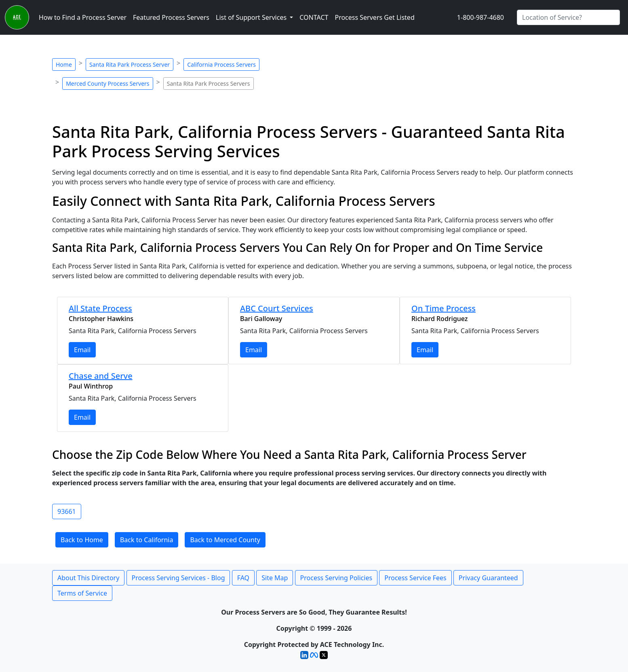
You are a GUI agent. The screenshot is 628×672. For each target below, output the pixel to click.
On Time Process (444, 308)
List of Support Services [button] (252, 17)
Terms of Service (82, 593)
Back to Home (82, 540)
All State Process (100, 308)
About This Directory (88, 578)
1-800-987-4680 (480, 17)
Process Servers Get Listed (374, 17)
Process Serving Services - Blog (178, 578)
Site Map (275, 578)
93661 (67, 511)
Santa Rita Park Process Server (130, 64)
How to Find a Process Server (83, 17)
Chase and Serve (101, 376)
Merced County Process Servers (107, 83)
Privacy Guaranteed (488, 578)
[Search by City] (568, 17)
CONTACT (314, 17)
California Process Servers (221, 64)
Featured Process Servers (171, 17)
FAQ (243, 578)
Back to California (147, 540)
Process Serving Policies (336, 578)
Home (64, 64)
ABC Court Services (277, 308)
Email (82, 350)
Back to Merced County (225, 540)
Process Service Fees (415, 578)
